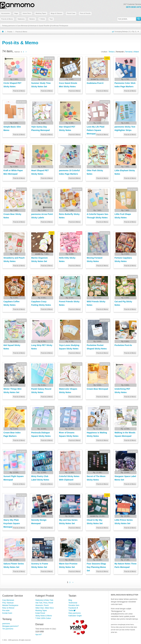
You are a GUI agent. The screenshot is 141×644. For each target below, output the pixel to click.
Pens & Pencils (85, 13)
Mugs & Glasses (57, 13)
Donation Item (74, 605)
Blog (70, 600)
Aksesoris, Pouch (42, 605)
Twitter (71, 611)
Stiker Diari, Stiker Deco (45, 608)
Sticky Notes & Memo (44, 616)
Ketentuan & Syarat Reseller (40, 26)
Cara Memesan (8, 600)
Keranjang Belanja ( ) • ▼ (127, 31)
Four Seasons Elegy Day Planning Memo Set (96, 567)
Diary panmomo (75, 613)
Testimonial (73, 603)
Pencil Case (71, 13)
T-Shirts (42, 19)
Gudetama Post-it (95, 83)
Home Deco (27, 13)
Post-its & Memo (7, 19)
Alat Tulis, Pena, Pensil (44, 603)
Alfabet (136, 52)
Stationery (21, 19)
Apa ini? (38, 635)
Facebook (72, 608)
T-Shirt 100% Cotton (43, 618)
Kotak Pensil (40, 613)
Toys (51, 19)
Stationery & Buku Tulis (44, 600)
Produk (10, 32)
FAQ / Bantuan (8, 603)
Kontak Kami (7, 613)
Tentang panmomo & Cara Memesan (15, 26)
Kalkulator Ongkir (75, 616)
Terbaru (112, 52)
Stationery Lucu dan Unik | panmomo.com (17, 5)
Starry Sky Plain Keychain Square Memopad (12, 523)
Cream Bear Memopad (97, 389)
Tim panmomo (8, 629)
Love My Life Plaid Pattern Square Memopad (96, 130)
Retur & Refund (8, 608)
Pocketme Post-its (123, 345)
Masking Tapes (41, 13)
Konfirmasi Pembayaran (60, 26)
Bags (16, 13)
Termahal (129, 52)
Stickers (32, 19)
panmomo (6, 624)
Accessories (6, 13)
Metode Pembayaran (10, 605)
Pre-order (6, 611)
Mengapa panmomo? (10, 626)
